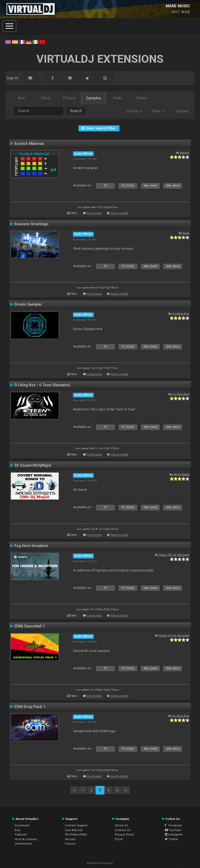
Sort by (134, 111)
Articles (70, 839)
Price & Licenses (26, 839)
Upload (182, 111)
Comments (94, 213)
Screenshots (23, 844)
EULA (119, 839)
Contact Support (76, 825)
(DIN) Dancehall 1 (30, 626)
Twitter (171, 839)
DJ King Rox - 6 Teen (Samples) (42, 385)
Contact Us (123, 830)
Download (22, 825)
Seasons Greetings (31, 224)
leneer (185, 153)
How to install (119, 213)
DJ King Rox (181, 314)
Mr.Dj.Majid (182, 474)
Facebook (173, 825)
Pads (117, 98)
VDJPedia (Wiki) (76, 834)
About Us (121, 825)
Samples (93, 98)
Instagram (174, 834)
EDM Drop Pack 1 (30, 707)
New (22, 98)
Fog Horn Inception (31, 546)
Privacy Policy (124, 834)
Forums (70, 844)
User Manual (74, 830)
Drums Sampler (28, 304)
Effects (70, 98)
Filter (158, 111)
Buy (18, 830)
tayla (186, 233)
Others (142, 98)
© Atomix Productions (100, 863)
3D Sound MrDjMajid (33, 465)
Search (76, 111)
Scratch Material (29, 144)
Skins (46, 98)
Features (21, 834)
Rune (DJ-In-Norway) (174, 555)
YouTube (173, 830)
